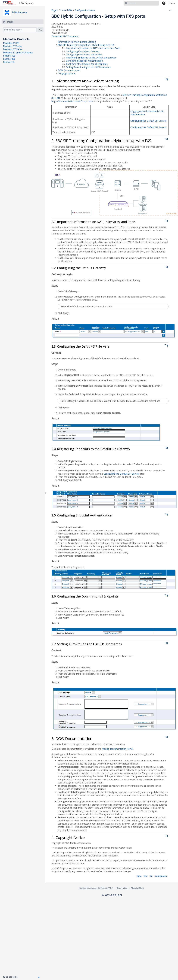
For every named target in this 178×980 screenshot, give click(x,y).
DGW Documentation (69, 70)
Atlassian (112, 895)
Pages (55, 10)
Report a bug (122, 888)
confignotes (161, 876)
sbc (146, 876)
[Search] (141, 3)
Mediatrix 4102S (11, 43)
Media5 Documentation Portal (117, 749)
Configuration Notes (85, 10)
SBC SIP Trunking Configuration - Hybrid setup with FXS (86, 45)
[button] (11, 977)
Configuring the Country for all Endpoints (87, 64)
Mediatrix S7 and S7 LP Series (18, 53)
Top (166, 79)
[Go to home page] (10, 3)
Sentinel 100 (9, 56)
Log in (172, 3)
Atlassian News (138, 888)
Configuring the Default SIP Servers (84, 54)
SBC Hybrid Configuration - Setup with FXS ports (98, 16)
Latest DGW (66, 10)
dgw (139, 876)
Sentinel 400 (9, 59)
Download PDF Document (65, 36)
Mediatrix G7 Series (13, 49)
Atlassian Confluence (98, 888)
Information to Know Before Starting (77, 42)
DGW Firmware (27, 3)
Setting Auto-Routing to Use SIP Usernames (89, 67)
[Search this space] (20, 30)
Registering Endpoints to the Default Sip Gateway (91, 58)
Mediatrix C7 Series (13, 46)
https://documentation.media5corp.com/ (72, 101)
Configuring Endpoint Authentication (84, 61)
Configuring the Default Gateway (83, 51)
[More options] (170, 10)
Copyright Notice (67, 73)
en (151, 876)
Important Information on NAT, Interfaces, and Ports (93, 48)
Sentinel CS (9, 62)
